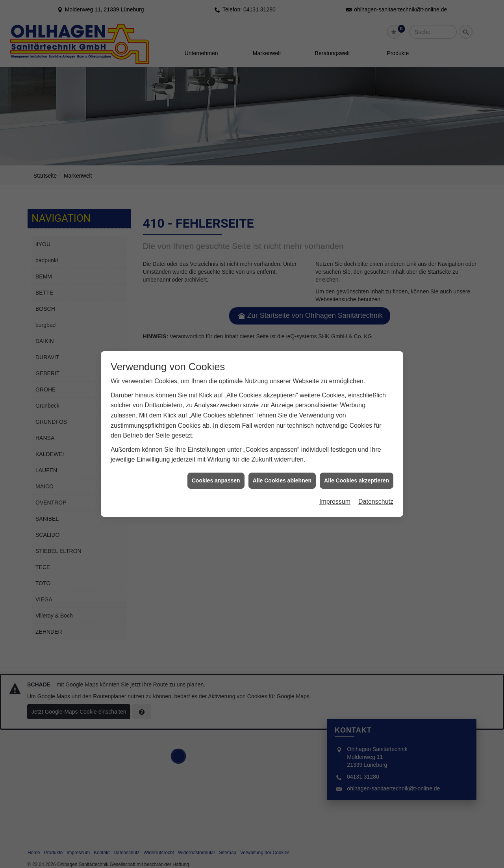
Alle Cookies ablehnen (282, 469)
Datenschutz (376, 490)
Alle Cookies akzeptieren (357, 469)
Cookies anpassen (216, 469)
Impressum (335, 490)
